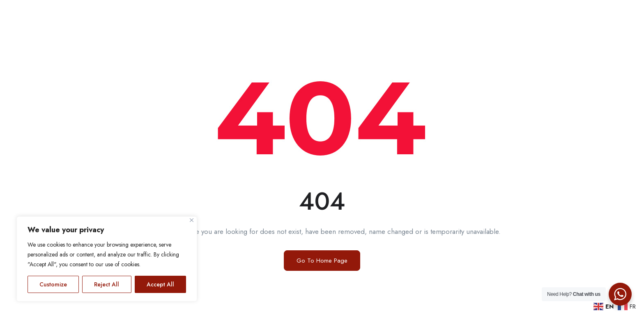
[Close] (192, 220)
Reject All (107, 284)
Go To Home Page (322, 261)
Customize (53, 284)
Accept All (160, 284)
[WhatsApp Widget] (620, 294)
